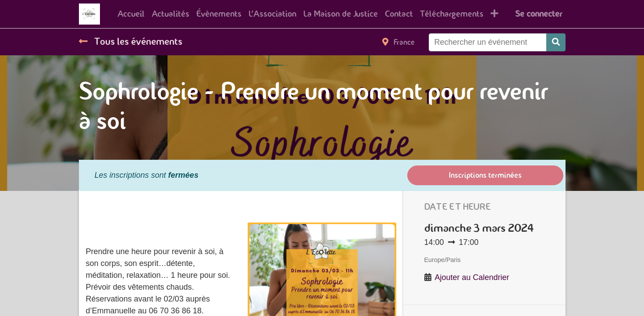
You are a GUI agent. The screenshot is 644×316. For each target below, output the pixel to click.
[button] (495, 14)
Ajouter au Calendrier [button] (472, 277)
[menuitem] (131, 14)
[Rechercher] (556, 42)
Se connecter (539, 14)
